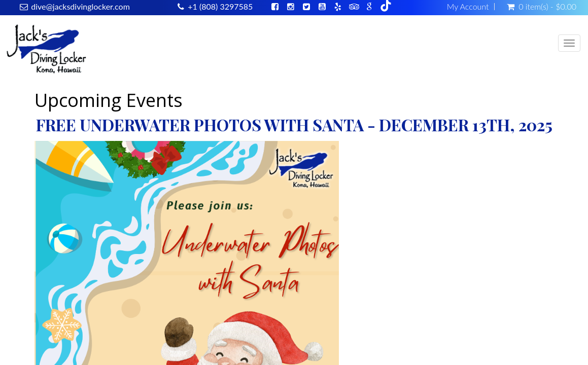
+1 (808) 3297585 (220, 6)
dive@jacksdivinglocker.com (80, 6)
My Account (468, 7)
